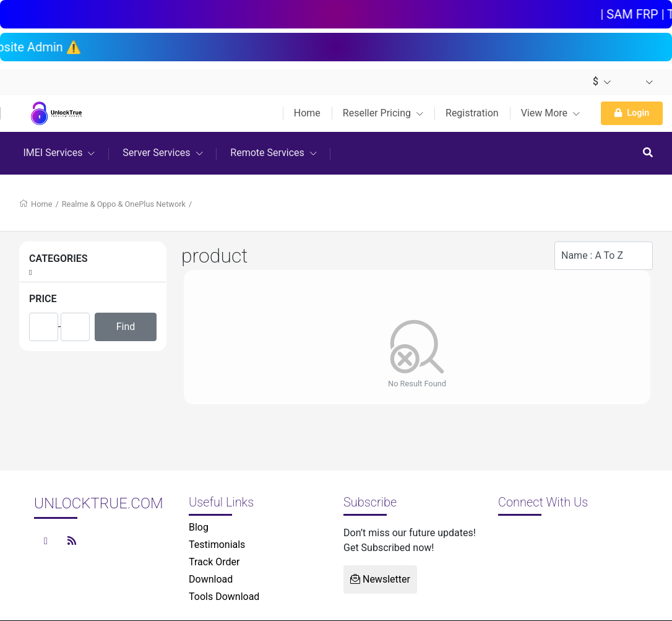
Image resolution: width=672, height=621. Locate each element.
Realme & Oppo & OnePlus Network (124, 204)
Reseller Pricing (383, 113)
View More (550, 113)
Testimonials (217, 545)
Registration (472, 113)
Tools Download (224, 597)
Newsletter (380, 579)
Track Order (214, 562)
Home (307, 113)
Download (211, 579)
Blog (199, 527)
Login (632, 113)
